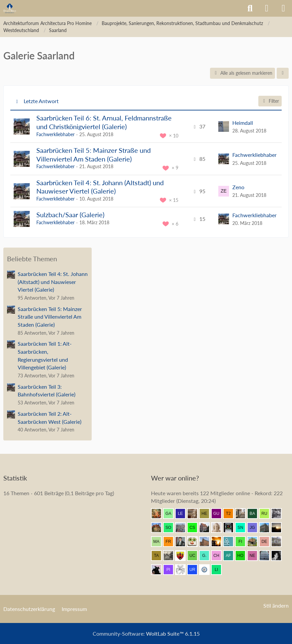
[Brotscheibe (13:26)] (195, 542)
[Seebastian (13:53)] (195, 514)
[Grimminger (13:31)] (279, 528)
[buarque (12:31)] (279, 556)
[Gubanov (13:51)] (219, 514)
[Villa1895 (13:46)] (159, 528)
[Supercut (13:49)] (243, 514)
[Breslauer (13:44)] (183, 528)
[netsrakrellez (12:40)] (255, 556)
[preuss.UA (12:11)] (207, 570)
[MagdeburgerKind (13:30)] (159, 542)
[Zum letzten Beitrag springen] (224, 126)
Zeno (238, 187)
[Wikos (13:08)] (279, 542)
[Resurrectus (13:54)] (159, 514)
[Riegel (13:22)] (231, 542)
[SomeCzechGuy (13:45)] (171, 528)
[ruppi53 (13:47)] (267, 514)
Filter (270, 101)
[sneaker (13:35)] (243, 528)
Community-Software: (146, 633)
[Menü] (283, 8)
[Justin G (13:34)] (255, 528)
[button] (283, 73)
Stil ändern (276, 605)
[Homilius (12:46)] (243, 556)
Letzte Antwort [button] (41, 101)
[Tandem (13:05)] (159, 556)
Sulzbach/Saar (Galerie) (70, 215)
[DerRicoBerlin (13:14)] (267, 542)
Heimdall (243, 123)
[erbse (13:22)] (219, 542)
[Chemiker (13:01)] (219, 556)
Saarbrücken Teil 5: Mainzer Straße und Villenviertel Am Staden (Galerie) (93, 154)
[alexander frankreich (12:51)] (231, 556)
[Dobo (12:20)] (183, 570)
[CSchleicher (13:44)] (195, 528)
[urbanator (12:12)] (195, 570)
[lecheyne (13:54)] (183, 514)
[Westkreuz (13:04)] (183, 556)
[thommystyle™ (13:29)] (183, 542)
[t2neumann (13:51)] (231, 514)
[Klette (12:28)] (159, 570)
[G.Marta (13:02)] (207, 556)
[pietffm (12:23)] (171, 570)
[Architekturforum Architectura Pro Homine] (10, 8)
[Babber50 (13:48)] (255, 514)
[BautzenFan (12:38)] (267, 556)
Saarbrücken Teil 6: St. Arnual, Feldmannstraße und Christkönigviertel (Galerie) (104, 122)
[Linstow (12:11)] (219, 570)
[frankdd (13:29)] (171, 542)
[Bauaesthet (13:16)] (255, 542)
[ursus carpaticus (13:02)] (195, 556)
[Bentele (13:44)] (207, 528)
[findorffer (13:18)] (243, 542)
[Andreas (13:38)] (231, 528)
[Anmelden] (267, 8)
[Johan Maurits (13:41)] (219, 528)
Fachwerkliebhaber (55, 134)
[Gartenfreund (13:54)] (171, 514)
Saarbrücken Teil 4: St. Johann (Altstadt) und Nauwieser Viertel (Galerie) (100, 187)
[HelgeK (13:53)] (207, 514)
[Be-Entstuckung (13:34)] (267, 528)
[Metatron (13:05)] (171, 556)
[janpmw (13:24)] (207, 542)
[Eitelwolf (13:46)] (279, 514)
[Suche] (250, 8)
